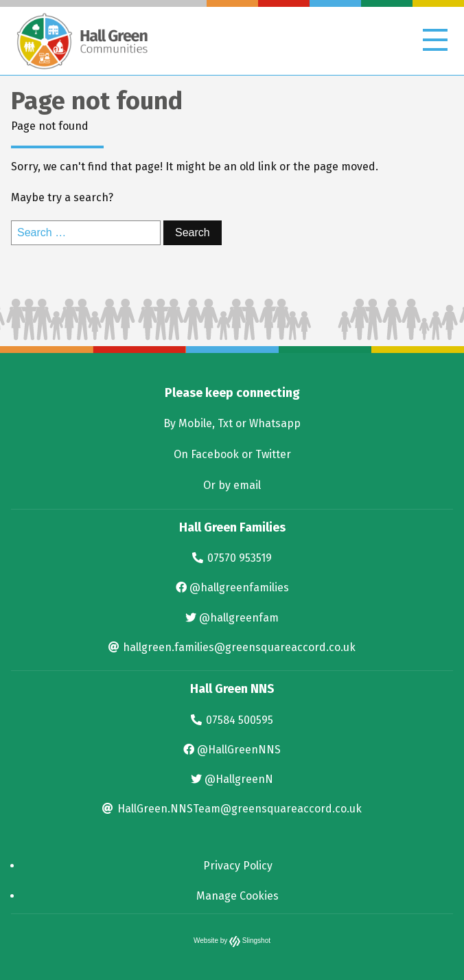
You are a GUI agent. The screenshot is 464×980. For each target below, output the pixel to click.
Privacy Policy (238, 866)
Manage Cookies (237, 896)
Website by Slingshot (232, 941)
